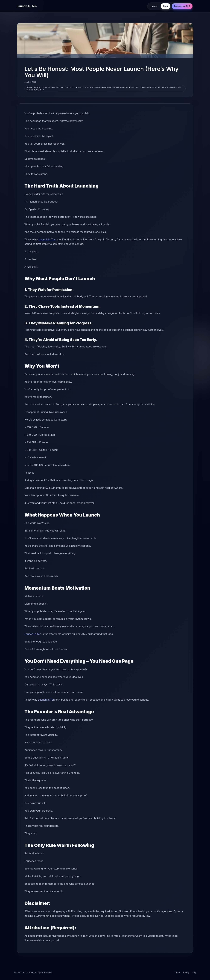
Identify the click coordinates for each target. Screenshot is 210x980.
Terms (177, 972)
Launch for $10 (182, 6)
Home (154, 6)
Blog (166, 6)
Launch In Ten (27, 6)
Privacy (186, 972)
